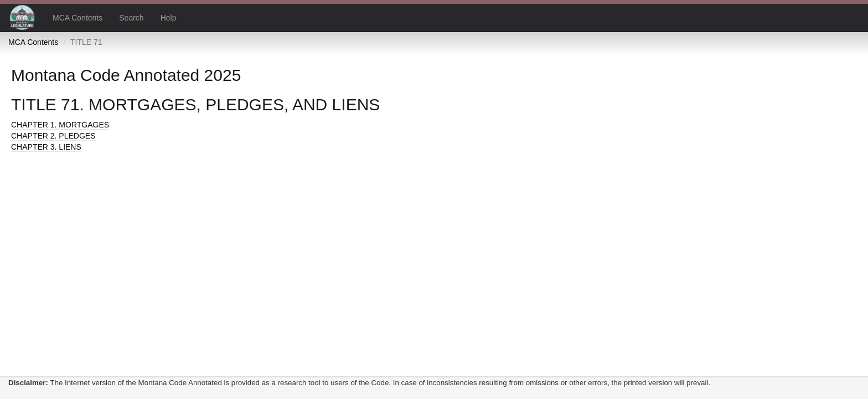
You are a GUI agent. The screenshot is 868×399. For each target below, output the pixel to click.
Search (131, 18)
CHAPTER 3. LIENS (46, 147)
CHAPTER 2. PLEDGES (53, 136)
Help (169, 18)
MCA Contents (77, 18)
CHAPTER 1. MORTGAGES (60, 125)
